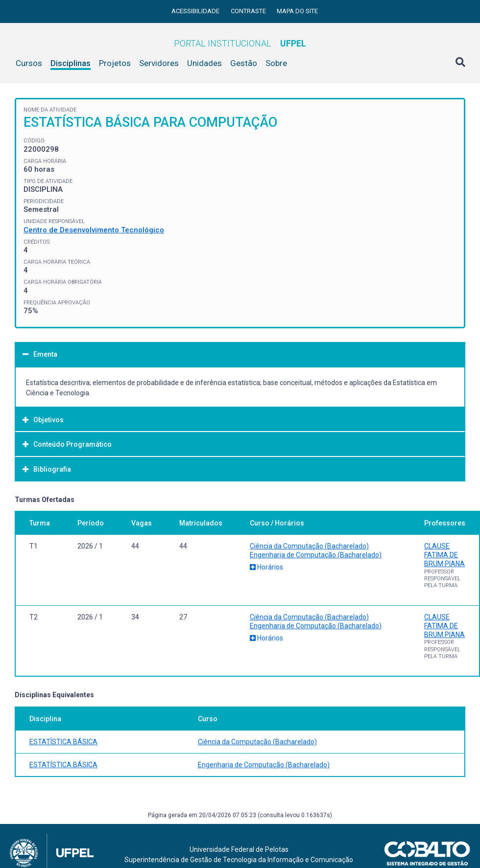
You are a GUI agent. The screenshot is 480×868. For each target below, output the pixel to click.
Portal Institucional (240, 43)
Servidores (159, 63)
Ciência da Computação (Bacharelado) (309, 546)
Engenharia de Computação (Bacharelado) (316, 555)
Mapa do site (297, 11)
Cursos (29, 63)
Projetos (115, 63)
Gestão (244, 63)
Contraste (249, 11)
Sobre (276, 63)
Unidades (204, 63)
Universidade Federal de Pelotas (239, 849)
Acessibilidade (196, 11)
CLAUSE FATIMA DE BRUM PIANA (444, 555)
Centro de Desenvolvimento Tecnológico (94, 230)
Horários (266, 567)
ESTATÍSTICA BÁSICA (63, 742)
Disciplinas (71, 63)
